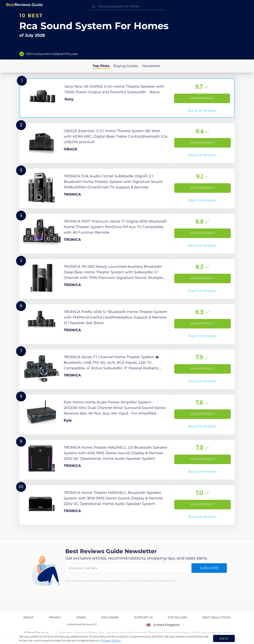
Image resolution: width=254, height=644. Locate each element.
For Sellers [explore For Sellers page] (178, 617)
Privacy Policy (111, 640)
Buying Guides (126, 66)
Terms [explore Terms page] (81, 617)
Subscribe (209, 568)
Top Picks (101, 66)
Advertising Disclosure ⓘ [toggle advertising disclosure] (82, 624)
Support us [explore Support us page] (143, 617)
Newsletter (151, 66)
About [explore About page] (28, 617)
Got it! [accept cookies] (224, 638)
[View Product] (127, 98)
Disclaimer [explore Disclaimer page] (110, 617)
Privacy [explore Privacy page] (55, 617)
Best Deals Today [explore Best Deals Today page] (217, 617)
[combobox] (127, 6)
